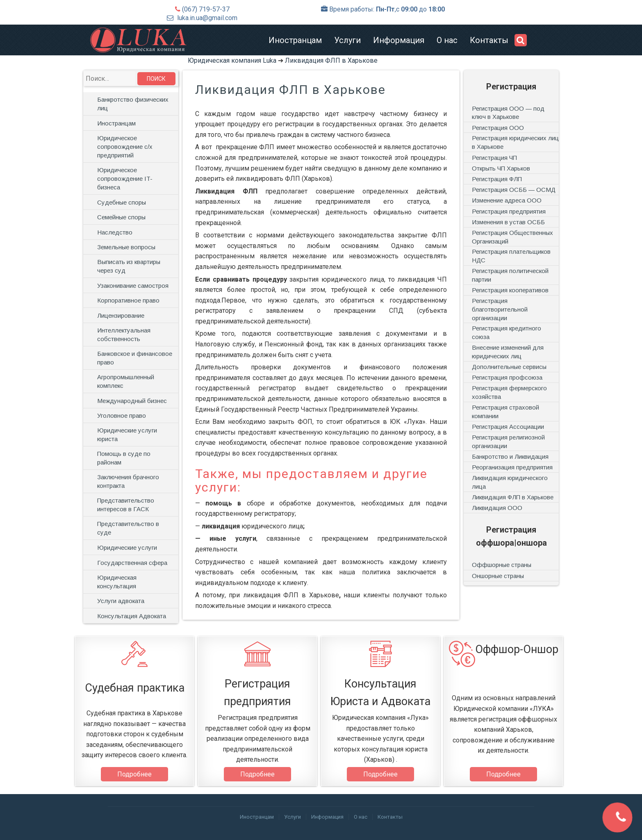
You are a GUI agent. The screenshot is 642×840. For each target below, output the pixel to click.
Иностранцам (295, 40)
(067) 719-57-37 (206, 9)
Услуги (347, 40)
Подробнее (134, 774)
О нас (447, 40)
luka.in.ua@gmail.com (207, 18)
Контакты (489, 40)
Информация (399, 40)
